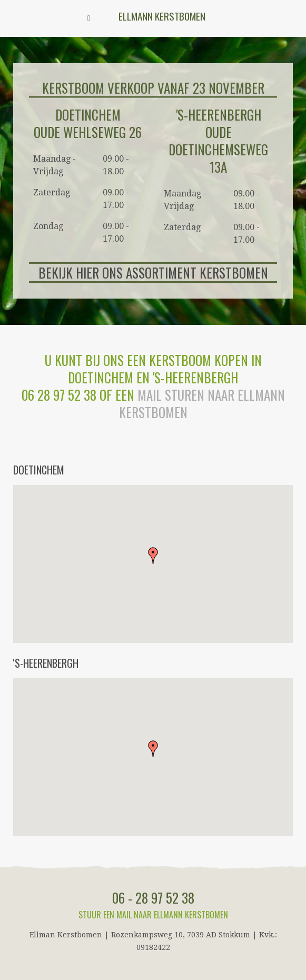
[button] (153, 556)
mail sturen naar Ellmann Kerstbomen (202, 403)
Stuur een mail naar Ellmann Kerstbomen (153, 915)
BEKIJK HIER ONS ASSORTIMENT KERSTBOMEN (153, 273)
